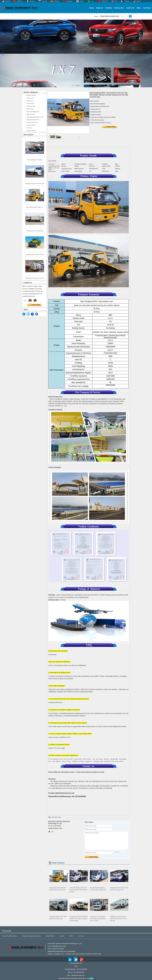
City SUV (29, 128)
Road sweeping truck (33, 112)
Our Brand (147, 8)
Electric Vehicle (31, 95)
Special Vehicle (31, 131)
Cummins (81, 936)
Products (109, 8)
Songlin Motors (50, 936)
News (139, 8)
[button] (72, 85)
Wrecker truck (31, 114)
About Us (100, 8)
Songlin (62, 936)
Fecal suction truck (32, 122)
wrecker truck (56, 817)
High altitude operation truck (35, 117)
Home (92, 8)
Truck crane (30, 98)
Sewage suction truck (33, 120)
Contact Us (130, 8)
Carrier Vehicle (31, 125)
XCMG (71, 936)
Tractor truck (30, 104)
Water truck (30, 109)
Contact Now (34, 305)
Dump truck (30, 101)
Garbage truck (31, 106)
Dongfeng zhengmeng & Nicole (31, 936)
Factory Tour (119, 8)
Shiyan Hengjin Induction (10, 936)
